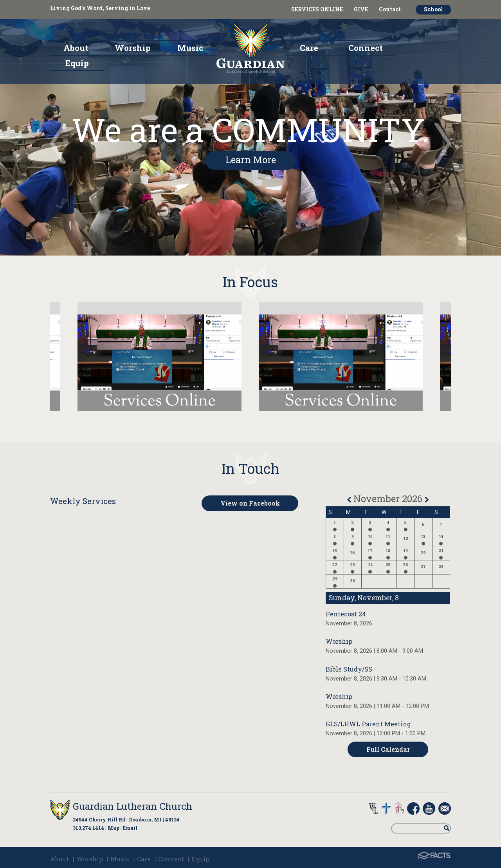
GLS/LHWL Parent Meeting (368, 724)
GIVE (361, 9)
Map (114, 828)
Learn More (251, 160)
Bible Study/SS (349, 669)
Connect (171, 859)
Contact (390, 9)
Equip (200, 859)
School (433, 9)
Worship (339, 641)
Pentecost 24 (346, 614)
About (59, 859)
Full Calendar (388, 749)
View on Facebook (250, 503)
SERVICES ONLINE (317, 9)
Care (144, 859)
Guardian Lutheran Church (132, 806)
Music (120, 859)
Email (130, 828)
